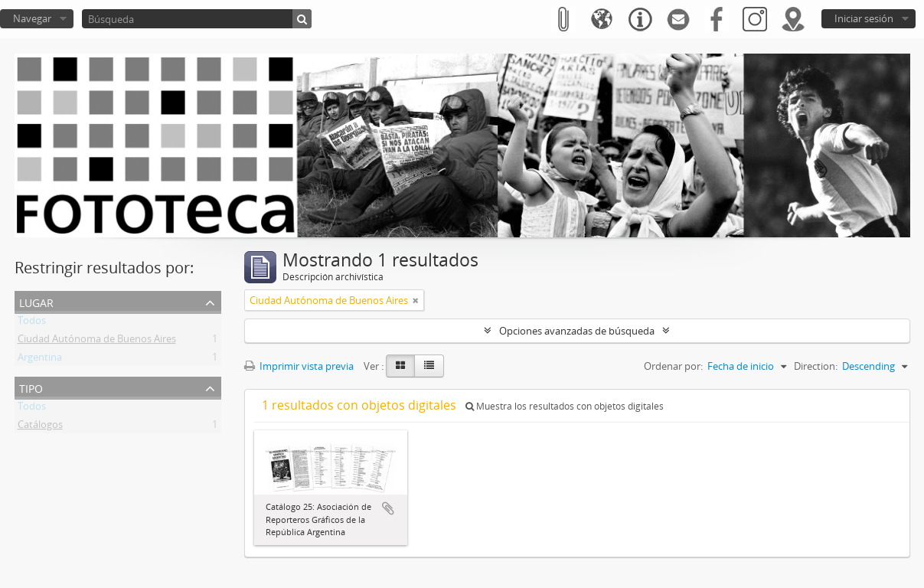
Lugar (36, 301)
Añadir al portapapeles (388, 508)
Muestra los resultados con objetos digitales (565, 406)
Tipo (31, 387)
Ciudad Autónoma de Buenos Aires (97, 341)
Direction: (816, 366)
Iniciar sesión (864, 18)
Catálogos (40, 427)
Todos (32, 323)
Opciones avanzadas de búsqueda (577, 331)
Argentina (40, 360)
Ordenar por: (673, 366)
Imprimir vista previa (299, 366)
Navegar (32, 18)
